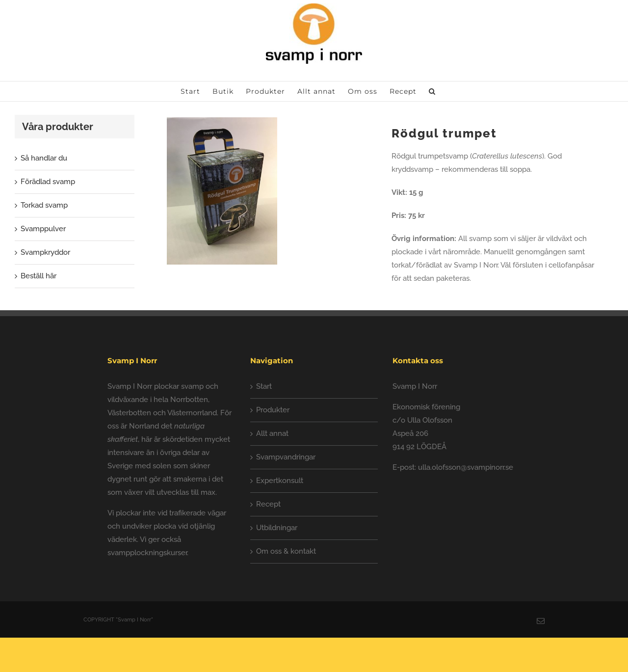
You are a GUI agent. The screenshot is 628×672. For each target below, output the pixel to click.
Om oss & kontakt (286, 551)
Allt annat (272, 433)
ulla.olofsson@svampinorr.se (466, 467)
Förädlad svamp (48, 182)
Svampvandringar (286, 457)
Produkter (273, 410)
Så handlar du (44, 158)
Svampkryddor (45, 252)
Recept (268, 504)
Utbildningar (277, 528)
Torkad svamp (44, 205)
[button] (432, 91)
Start (264, 386)
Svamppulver (43, 229)
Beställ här (39, 276)
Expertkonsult (280, 481)
